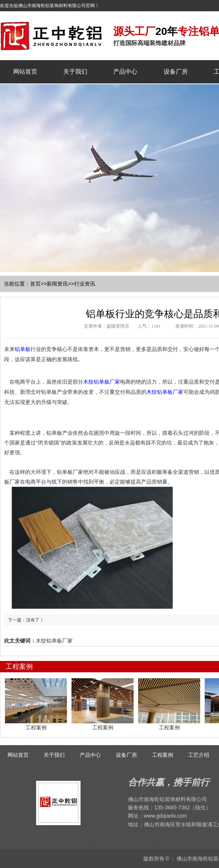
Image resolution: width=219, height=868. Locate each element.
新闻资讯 (57, 284)
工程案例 (163, 755)
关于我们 (75, 72)
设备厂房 (176, 72)
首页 (35, 284)
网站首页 (25, 72)
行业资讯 (85, 284)
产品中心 (125, 72)
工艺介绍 (199, 755)
